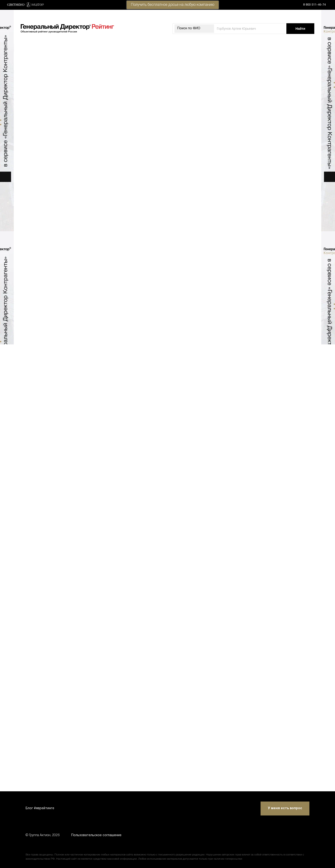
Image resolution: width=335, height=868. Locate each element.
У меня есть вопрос (285, 808)
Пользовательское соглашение (96, 835)
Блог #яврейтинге (40, 808)
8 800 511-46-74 (314, 5)
